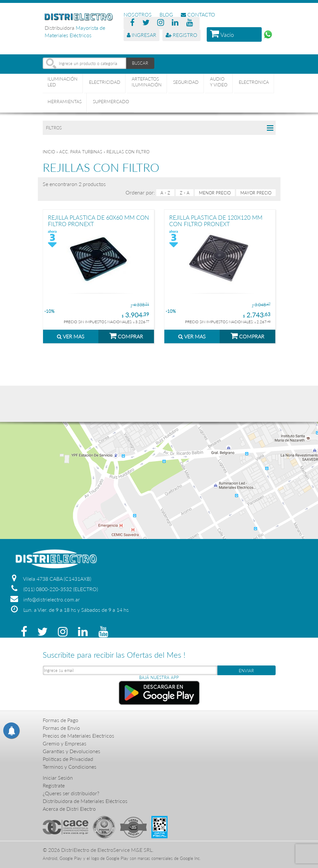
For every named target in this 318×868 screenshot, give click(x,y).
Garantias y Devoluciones (71, 751)
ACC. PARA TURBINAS (81, 152)
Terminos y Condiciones (70, 767)
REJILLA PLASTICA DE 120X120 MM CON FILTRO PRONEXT (216, 220)
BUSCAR (140, 63)
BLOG (166, 14)
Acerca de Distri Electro (69, 809)
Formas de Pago (60, 720)
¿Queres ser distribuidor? (71, 793)
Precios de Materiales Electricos (78, 736)
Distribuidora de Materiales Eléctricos (85, 801)
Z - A (185, 193)
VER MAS (71, 336)
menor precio (215, 193)
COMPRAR (126, 335)
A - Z (165, 193)
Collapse (270, 128)
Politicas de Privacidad (68, 759)
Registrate (54, 785)
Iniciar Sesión (58, 778)
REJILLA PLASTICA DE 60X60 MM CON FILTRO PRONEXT (99, 220)
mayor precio (256, 193)
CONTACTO (198, 14)
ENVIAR (246, 671)
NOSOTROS (138, 14)
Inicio (49, 152)
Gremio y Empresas (65, 743)
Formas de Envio (61, 728)
